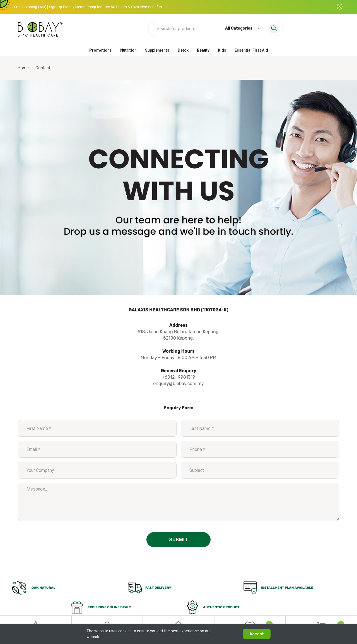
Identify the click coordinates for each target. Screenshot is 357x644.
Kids (222, 50)
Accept (257, 634)
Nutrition (128, 50)
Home (23, 68)
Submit (178, 540)
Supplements (157, 50)
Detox (183, 50)
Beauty (203, 50)
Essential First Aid (251, 50)
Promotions (101, 50)
